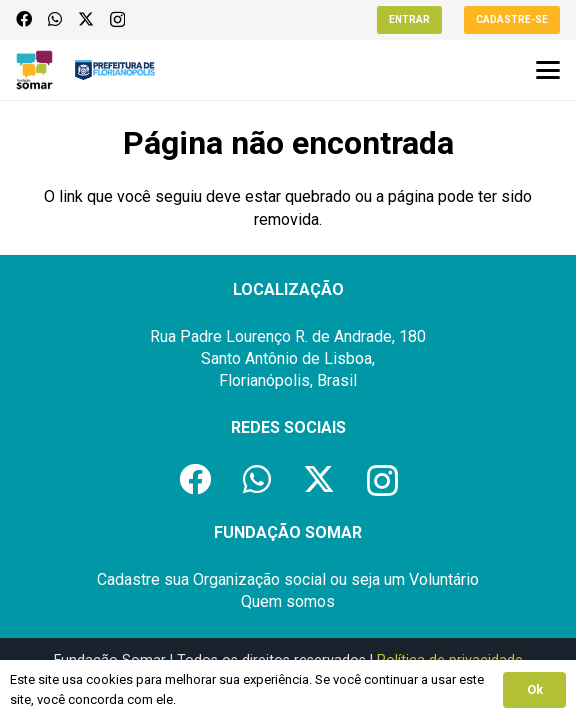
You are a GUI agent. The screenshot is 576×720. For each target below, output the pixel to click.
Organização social (259, 579)
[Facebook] (24, 19)
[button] (548, 70)
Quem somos (288, 601)
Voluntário (444, 579)
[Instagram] (117, 20)
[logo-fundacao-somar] (34, 70)
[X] (86, 19)
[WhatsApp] (55, 19)
